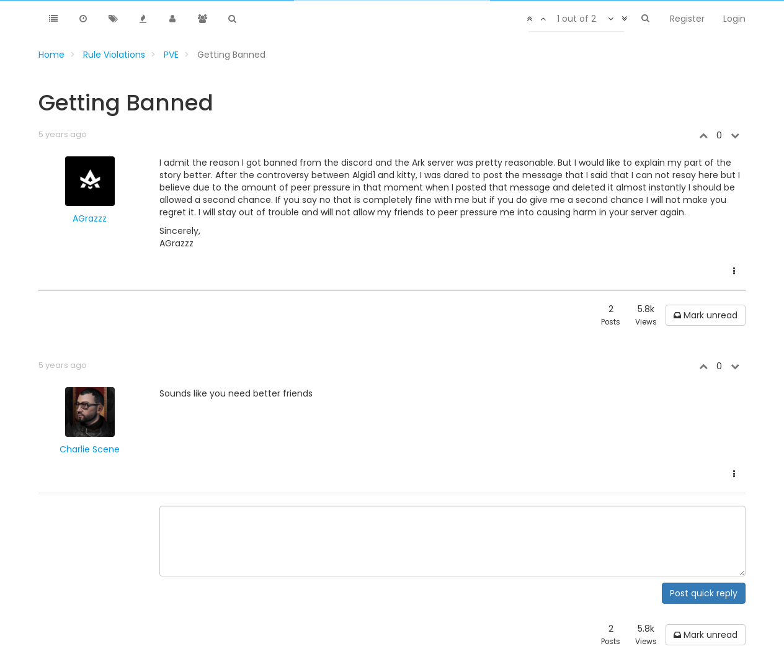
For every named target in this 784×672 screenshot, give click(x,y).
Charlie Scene (90, 449)
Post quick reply (704, 593)
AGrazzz (90, 218)
